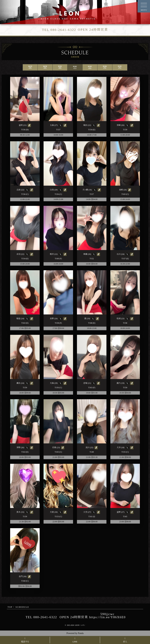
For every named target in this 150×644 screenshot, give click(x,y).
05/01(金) (60, 67)
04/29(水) (30, 67)
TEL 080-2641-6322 (41, 617)
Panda (81, 633)
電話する (25, 640)
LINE (75, 640)
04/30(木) (45, 67)
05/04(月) (105, 67)
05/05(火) (120, 67)
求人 (125, 640)
